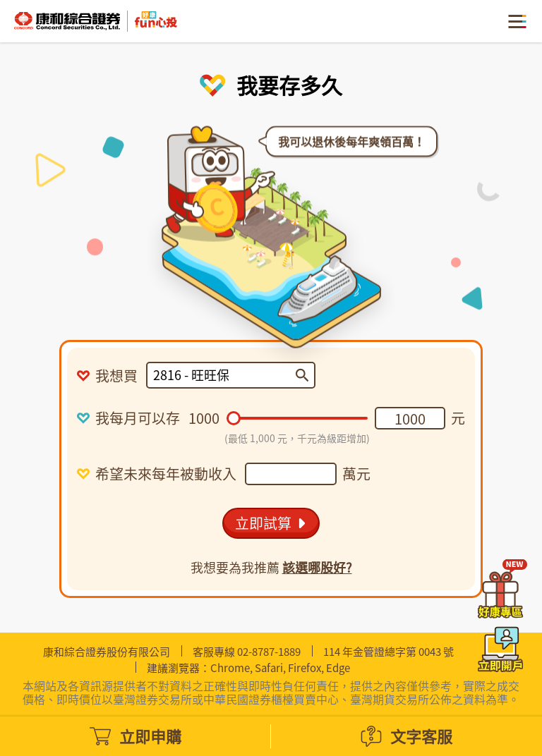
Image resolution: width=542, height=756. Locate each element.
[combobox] (224, 375)
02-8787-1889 (269, 652)
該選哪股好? (317, 567)
